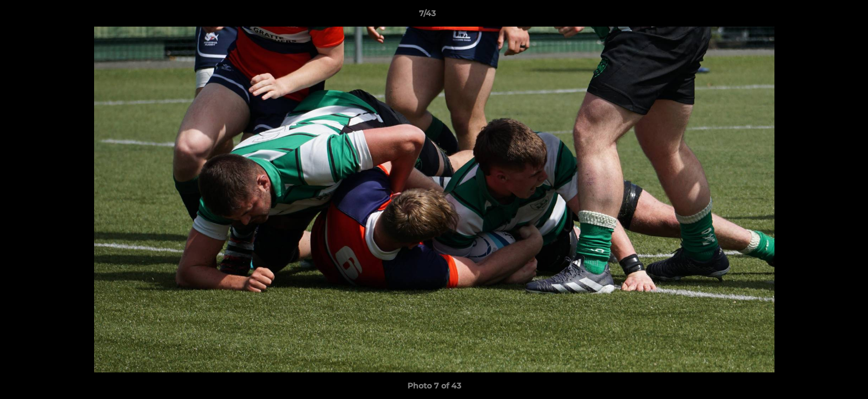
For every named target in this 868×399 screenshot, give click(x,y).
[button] (821, 16)
